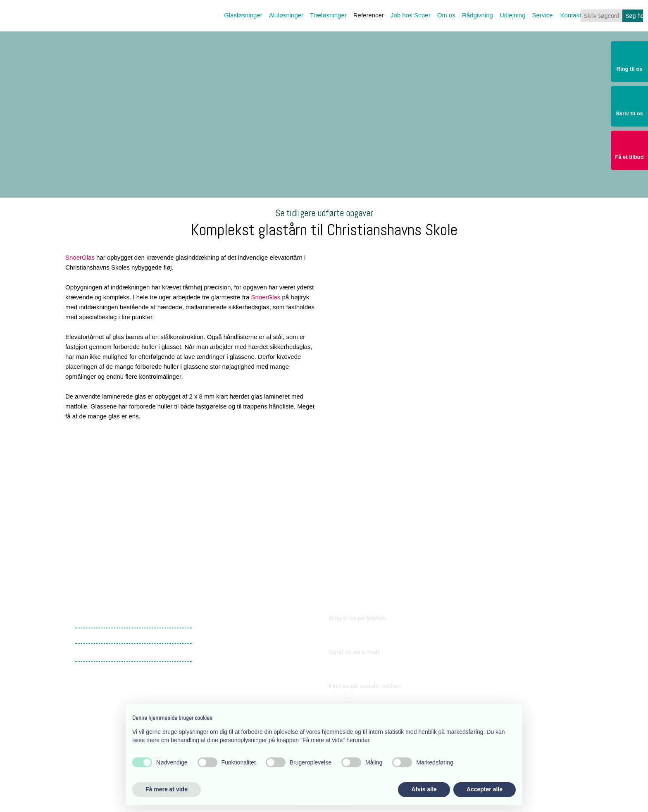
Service (542, 15)
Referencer (369, 15)
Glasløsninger (243, 15)
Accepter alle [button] (485, 789)
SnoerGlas (80, 257)
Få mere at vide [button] (167, 789)
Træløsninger (328, 15)
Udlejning (513, 15)
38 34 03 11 (357, 631)
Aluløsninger (286, 15)
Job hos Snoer (411, 15)
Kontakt (571, 15)
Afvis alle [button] (424, 789)
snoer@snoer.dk (366, 665)
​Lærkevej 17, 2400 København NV (249, 635)
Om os (446, 15)
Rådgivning (478, 15)
